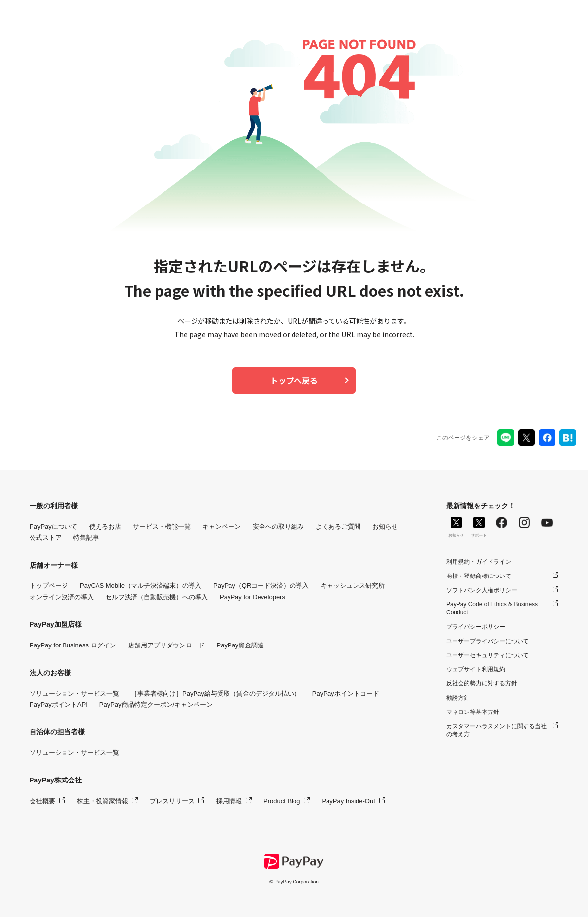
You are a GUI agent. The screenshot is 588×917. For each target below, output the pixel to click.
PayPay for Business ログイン (73, 645)
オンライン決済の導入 (62, 597)
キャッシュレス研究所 (353, 586)
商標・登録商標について (479, 576)
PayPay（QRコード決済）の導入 (261, 586)
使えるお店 (105, 526)
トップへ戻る (294, 380)
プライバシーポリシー (476, 627)
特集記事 (86, 537)
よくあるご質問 (338, 526)
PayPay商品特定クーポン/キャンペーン (156, 704)
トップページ (49, 586)
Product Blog (282, 801)
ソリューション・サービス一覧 (74, 694)
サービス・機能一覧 (162, 526)
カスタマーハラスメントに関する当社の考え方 (496, 730)
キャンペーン (222, 526)
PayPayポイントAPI (59, 704)
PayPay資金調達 (241, 645)
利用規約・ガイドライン (479, 562)
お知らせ (385, 526)
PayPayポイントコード (346, 694)
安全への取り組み (278, 526)
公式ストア (46, 537)
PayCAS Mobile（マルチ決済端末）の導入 (141, 586)
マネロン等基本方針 (473, 712)
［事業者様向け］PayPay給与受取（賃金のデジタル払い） (216, 694)
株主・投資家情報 (102, 801)
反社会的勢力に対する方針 (482, 683)
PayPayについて (53, 526)
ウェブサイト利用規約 (476, 669)
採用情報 (229, 801)
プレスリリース (172, 801)
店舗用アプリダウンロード (166, 645)
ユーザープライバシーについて (488, 641)
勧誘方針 (458, 698)
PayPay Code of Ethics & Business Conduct (492, 608)
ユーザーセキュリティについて (488, 655)
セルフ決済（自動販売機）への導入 (157, 597)
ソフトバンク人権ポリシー (482, 590)
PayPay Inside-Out (348, 801)
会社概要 (42, 801)
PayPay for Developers (252, 597)
